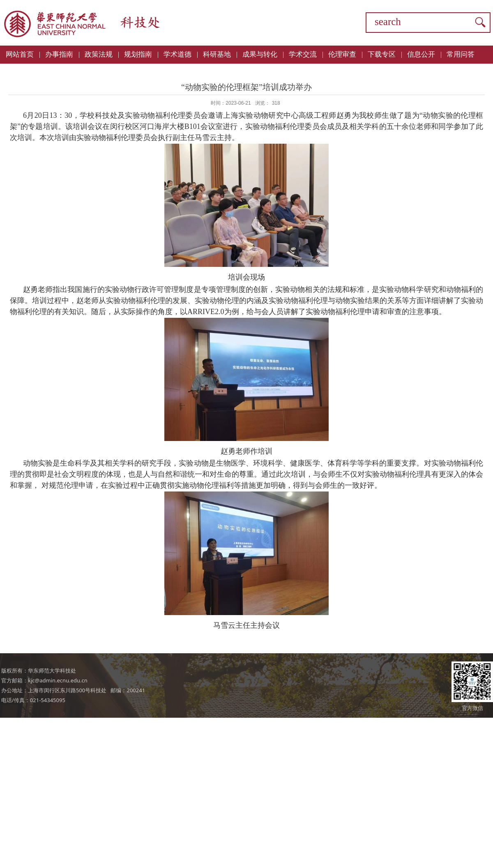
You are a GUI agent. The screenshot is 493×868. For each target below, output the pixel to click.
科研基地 (217, 54)
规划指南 (138, 54)
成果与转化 (260, 54)
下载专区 (382, 54)
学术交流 (303, 54)
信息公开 (421, 54)
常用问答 (461, 54)
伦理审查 (342, 54)
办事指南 (59, 54)
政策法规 (99, 54)
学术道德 (177, 54)
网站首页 (20, 54)
